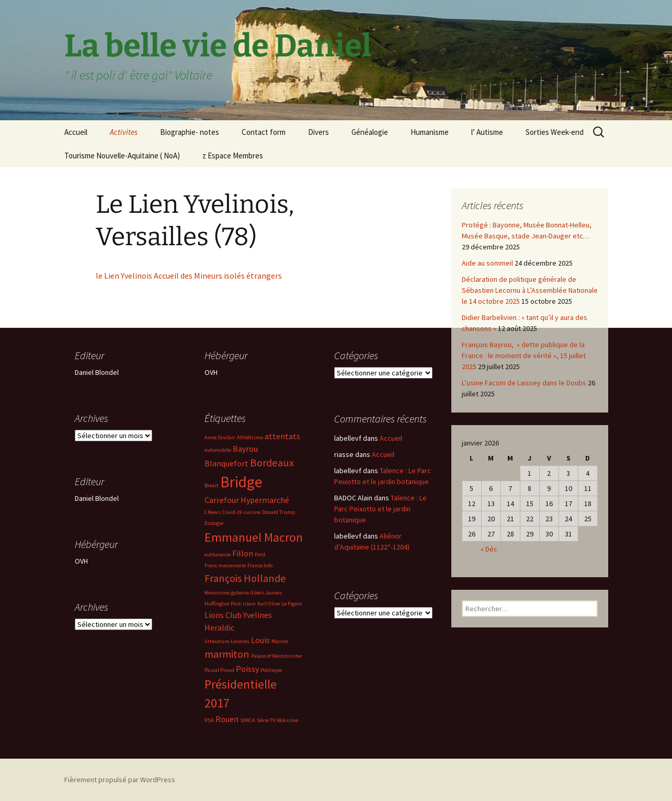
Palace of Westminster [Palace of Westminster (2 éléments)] (277, 656)
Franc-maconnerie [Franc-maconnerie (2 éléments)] (225, 565)
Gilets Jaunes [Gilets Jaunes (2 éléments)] (266, 593)
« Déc (489, 549)
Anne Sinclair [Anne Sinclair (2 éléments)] (220, 437)
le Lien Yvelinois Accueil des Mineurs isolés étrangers (189, 276)
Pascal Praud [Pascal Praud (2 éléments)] (219, 670)
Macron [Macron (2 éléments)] (280, 641)
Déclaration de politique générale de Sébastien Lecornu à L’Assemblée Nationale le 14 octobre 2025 (530, 290)
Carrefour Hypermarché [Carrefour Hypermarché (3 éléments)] (247, 500)
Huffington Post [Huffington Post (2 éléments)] (223, 604)
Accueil (76, 132)
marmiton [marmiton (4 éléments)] (227, 654)
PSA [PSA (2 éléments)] (209, 720)
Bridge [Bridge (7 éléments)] (241, 482)
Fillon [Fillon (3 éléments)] (243, 553)
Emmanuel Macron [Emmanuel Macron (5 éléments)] (254, 537)
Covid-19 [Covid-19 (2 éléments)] (232, 512)
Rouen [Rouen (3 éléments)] (227, 719)
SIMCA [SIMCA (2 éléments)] (248, 720)
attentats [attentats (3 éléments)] (282, 436)
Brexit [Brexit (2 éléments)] (212, 485)
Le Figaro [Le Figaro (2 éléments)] (292, 604)
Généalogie (370, 132)
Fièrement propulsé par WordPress (120, 780)
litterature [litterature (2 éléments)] (217, 641)
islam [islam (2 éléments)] (249, 604)
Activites (124, 132)
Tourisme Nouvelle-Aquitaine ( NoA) (122, 156)
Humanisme (430, 132)
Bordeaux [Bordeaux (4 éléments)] (272, 463)
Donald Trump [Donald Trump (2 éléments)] (278, 512)
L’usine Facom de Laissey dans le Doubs (524, 383)
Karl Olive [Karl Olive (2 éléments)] (269, 604)
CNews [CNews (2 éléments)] (213, 512)
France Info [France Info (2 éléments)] (260, 565)
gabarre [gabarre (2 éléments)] (240, 593)
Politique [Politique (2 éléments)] (271, 670)
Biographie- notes (190, 132)
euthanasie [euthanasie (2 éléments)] (218, 554)
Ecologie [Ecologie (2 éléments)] (214, 523)
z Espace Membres (233, 156)
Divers (318, 132)
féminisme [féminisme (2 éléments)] (217, 593)
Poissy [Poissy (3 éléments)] (247, 669)
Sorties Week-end (555, 132)
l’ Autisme (487, 132)
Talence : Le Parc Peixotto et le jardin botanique (380, 509)
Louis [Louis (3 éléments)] (260, 640)
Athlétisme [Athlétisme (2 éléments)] (250, 437)
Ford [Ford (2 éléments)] (260, 554)
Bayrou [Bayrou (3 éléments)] (245, 449)
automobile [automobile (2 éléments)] (218, 450)
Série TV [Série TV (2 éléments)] (266, 720)
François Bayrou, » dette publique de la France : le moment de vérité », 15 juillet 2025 (524, 356)
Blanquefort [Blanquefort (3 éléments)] (226, 463)
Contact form (264, 132)
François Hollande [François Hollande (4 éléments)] (245, 578)
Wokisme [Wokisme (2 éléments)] (287, 720)
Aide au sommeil (487, 263)
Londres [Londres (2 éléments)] (240, 641)
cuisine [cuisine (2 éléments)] (252, 512)
